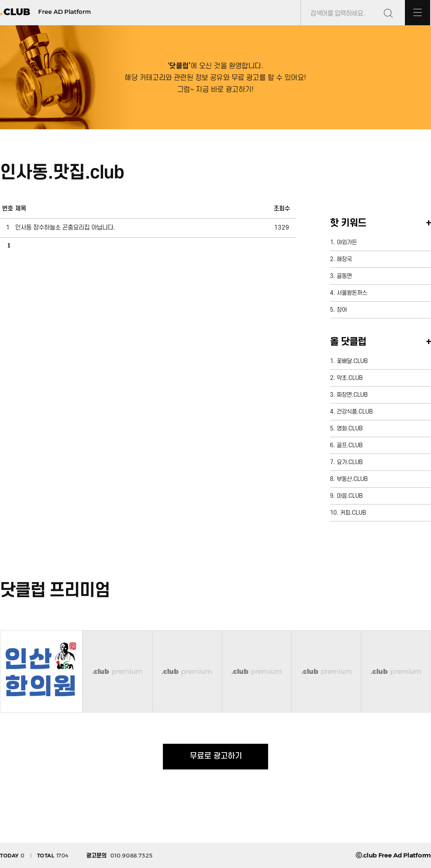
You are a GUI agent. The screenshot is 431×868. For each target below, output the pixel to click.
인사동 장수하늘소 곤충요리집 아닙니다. (65, 228)
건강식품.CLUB (355, 412)
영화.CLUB (350, 429)
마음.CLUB (350, 496)
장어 (342, 310)
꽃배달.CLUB (352, 361)
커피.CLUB (353, 513)
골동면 (344, 276)
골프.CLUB (350, 445)
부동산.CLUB (352, 479)
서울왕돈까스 (352, 293)
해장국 (344, 259)
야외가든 (347, 242)
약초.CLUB (350, 378)
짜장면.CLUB (352, 395)
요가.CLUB (350, 462)
